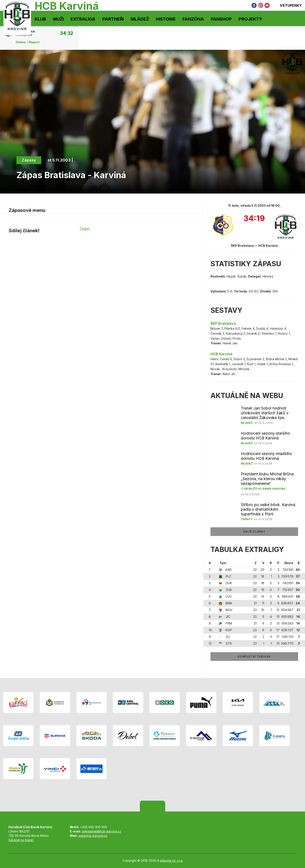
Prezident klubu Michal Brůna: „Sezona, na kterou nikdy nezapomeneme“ (268, 479)
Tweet (84, 229)
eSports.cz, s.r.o (171, 861)
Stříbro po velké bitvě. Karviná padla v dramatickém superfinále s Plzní (268, 509)
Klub (40, 19)
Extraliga (83, 19)
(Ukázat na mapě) (21, 840)
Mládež (140, 19)
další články (254, 532)
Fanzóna (193, 19)
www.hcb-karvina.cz (93, 836)
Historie (166, 19)
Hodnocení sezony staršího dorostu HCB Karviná (265, 436)
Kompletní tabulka (254, 656)
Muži (58, 19)
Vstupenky (288, 5)
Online (21, 42)
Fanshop (221, 19)
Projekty (250, 19)
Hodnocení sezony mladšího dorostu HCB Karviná (266, 456)
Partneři (113, 19)
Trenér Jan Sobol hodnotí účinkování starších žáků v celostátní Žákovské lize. (265, 413)
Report (34, 42)
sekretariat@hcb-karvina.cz (101, 831)
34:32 (67, 33)
